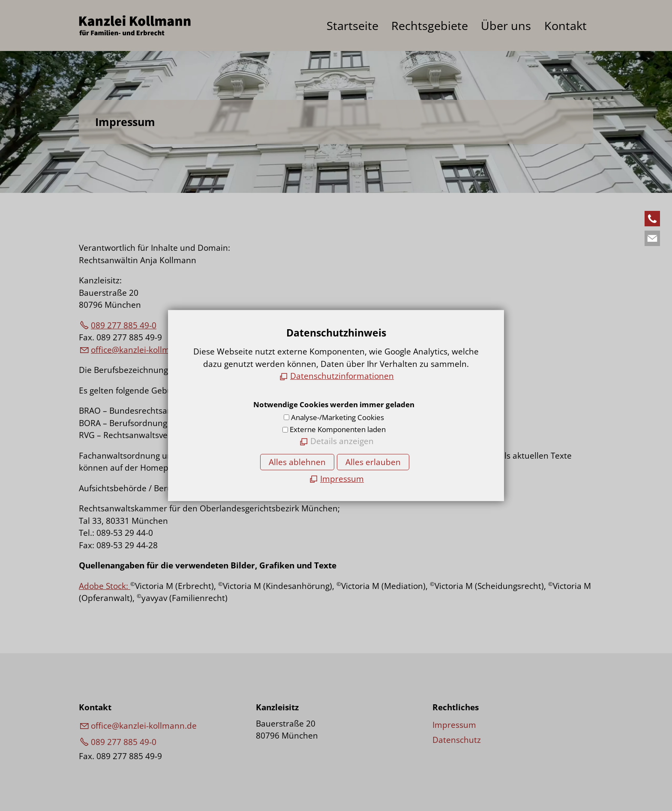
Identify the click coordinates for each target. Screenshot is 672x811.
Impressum (454, 725)
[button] (652, 219)
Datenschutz (457, 740)
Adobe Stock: (105, 586)
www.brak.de (343, 468)
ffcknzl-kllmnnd (144, 350)
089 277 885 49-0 (124, 325)
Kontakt (565, 26)
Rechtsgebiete (430, 26)
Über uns (506, 26)
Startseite (352, 26)
